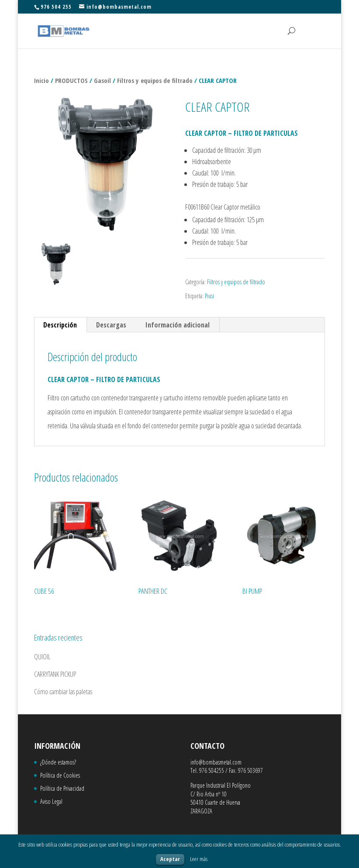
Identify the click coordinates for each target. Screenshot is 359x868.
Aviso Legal (51, 801)
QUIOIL (42, 657)
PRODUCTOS (71, 80)
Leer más (199, 859)
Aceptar (170, 859)
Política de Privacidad (62, 788)
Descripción (60, 325)
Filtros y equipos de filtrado (155, 80)
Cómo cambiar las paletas (63, 692)
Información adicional (178, 325)
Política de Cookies (60, 775)
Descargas (111, 325)
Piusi (209, 296)
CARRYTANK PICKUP (55, 674)
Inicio (41, 80)
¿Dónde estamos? (58, 762)
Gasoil (102, 80)
